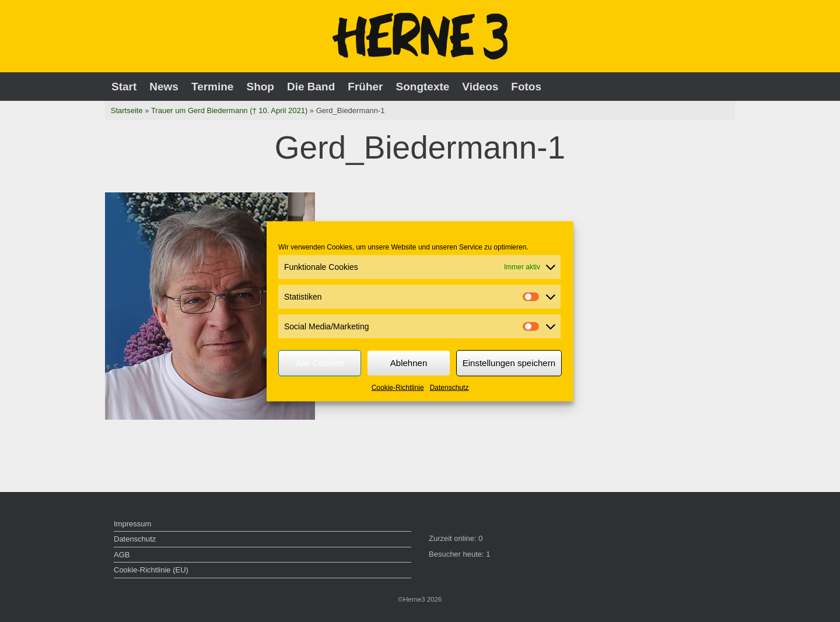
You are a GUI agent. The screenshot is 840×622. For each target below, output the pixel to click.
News (164, 87)
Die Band (311, 87)
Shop (260, 87)
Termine (213, 87)
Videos (480, 87)
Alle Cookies (319, 363)
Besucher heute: (457, 554)
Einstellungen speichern (509, 363)
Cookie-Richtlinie (398, 387)
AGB (122, 555)
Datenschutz (449, 387)
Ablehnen (409, 363)
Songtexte (423, 87)
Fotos (526, 87)
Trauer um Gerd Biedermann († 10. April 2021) (229, 110)
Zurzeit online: (454, 538)
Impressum (132, 524)
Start (124, 87)
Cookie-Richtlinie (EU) (151, 570)
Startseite (127, 110)
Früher (365, 87)
